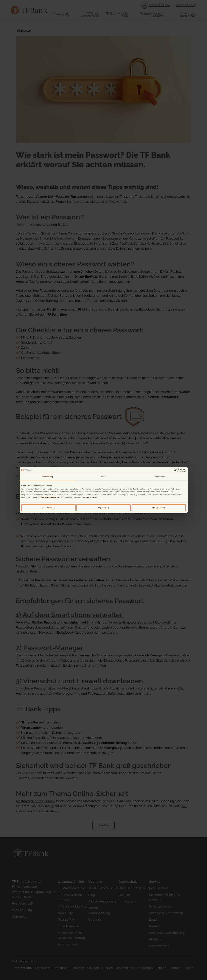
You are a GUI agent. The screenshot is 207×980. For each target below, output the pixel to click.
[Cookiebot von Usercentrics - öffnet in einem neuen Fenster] (169, 470)
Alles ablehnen (48, 508)
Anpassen (104, 508)
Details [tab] (104, 477)
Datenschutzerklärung (50, 497)
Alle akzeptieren (159, 508)
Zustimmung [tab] (48, 477)
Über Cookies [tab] (160, 477)
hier (87, 497)
